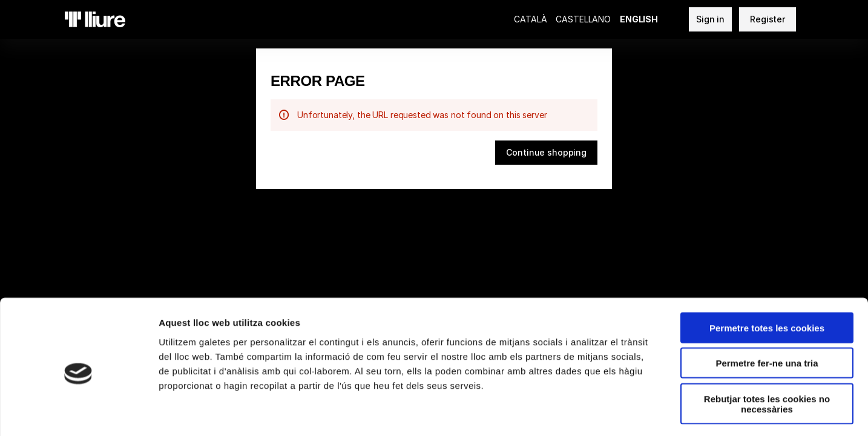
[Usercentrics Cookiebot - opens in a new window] (78, 412)
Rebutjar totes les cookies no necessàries (767, 354)
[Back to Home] (95, 19)
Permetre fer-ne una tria (767, 313)
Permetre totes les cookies (767, 278)
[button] (546, 153)
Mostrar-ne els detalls (697, 412)
